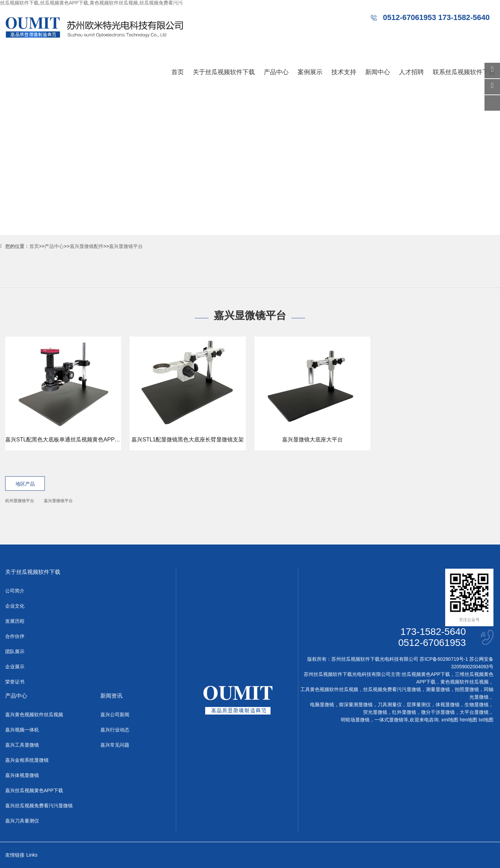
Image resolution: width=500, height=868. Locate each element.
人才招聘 (411, 72)
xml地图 (450, 720)
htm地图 (468, 720)
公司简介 (15, 591)
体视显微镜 (448, 705)
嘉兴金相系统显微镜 (27, 760)
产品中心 (276, 72)
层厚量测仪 (419, 705)
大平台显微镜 (474, 712)
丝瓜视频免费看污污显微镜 (392, 689)
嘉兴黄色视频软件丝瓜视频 (34, 715)
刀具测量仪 (390, 705)
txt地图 (486, 720)
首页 (178, 72)
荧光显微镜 (375, 712)
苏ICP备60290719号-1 (444, 659)
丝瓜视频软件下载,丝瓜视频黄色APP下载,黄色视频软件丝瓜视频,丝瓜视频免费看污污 (91, 3)
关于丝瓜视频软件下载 (224, 72)
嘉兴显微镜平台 (126, 246)
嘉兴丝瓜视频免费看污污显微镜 (39, 806)
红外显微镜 (404, 712)
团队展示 (15, 651)
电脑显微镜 (322, 705)
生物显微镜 (477, 705)
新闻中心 (378, 72)
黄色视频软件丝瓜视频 (464, 682)
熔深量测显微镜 (356, 705)
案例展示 (310, 72)
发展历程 (15, 621)
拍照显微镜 (467, 689)
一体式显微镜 (389, 720)
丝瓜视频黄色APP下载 (426, 674)
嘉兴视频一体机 (22, 730)
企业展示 (15, 667)
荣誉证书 (15, 682)
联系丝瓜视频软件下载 (464, 72)
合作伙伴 (15, 636)
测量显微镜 (438, 689)
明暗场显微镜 (355, 720)
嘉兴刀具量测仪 (22, 821)
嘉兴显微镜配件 (87, 246)
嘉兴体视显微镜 (22, 775)
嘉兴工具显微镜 (22, 745)
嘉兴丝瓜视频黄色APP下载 (34, 790)
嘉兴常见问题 (115, 745)
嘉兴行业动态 (115, 730)
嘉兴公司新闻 (115, 715)
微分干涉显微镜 (438, 712)
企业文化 (15, 606)
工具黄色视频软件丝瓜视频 (329, 689)
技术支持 (344, 72)
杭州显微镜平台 (20, 501)
